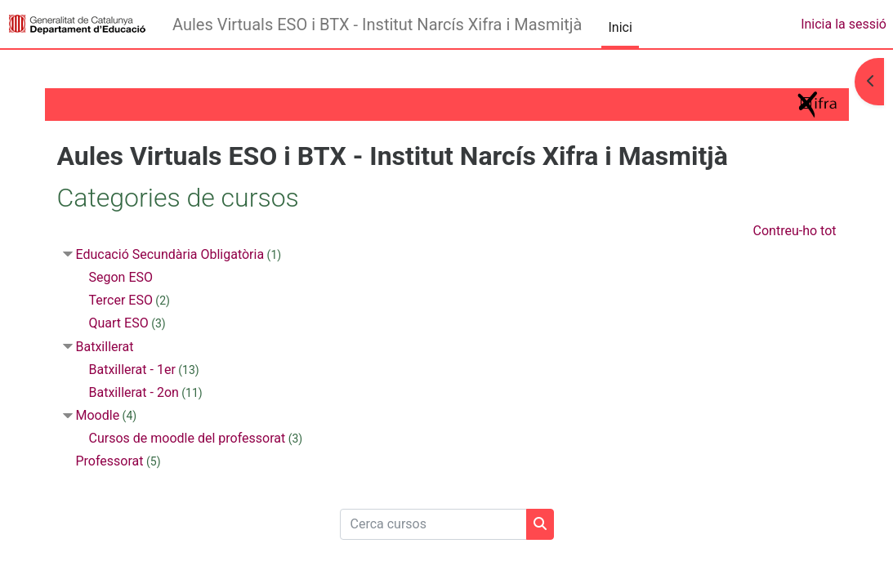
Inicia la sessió (844, 24)
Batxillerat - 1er (133, 370)
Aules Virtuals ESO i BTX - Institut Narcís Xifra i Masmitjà (377, 24)
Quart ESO (120, 323)
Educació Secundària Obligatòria (171, 254)
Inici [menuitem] (620, 27)
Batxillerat (106, 347)
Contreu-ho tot (793, 231)
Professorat (111, 461)
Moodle (99, 415)
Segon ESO (122, 277)
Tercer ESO (122, 300)
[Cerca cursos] (433, 524)
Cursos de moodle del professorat (188, 438)
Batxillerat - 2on (135, 392)
